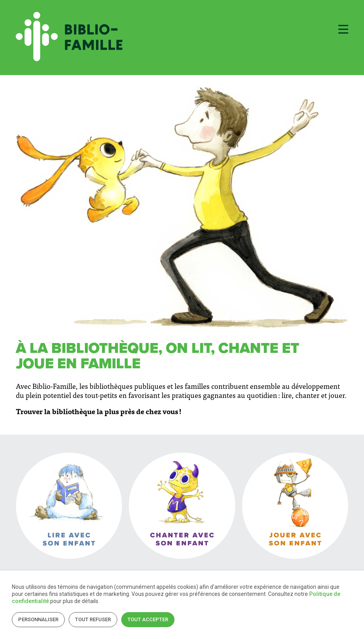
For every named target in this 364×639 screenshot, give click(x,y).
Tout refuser (93, 619)
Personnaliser (38, 619)
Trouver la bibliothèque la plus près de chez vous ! (99, 411)
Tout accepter (148, 619)
